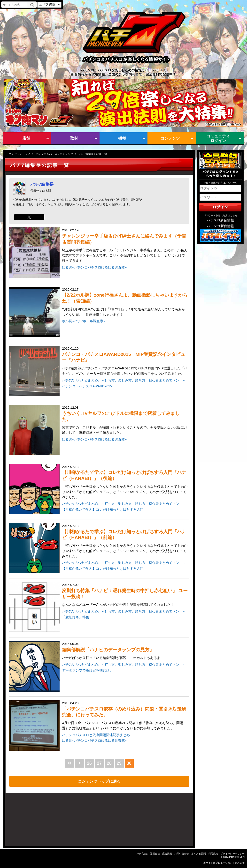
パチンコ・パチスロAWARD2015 (87, 386)
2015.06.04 (125, 651)
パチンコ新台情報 (220, 226)
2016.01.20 (125, 362)
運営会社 (155, 854)
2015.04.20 (125, 716)
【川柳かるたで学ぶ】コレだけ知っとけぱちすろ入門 (103, 510)
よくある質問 (199, 854)
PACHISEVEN (237, 857)
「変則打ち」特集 (76, 617)
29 (119, 763)
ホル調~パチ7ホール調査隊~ (83, 321)
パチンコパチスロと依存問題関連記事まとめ (96, 735)
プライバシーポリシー (232, 854)
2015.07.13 (125, 483)
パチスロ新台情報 (220, 220)
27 (99, 763)
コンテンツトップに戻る (99, 781)
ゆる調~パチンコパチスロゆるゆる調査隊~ (94, 267)
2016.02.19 (125, 246)
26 (89, 763)
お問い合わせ (182, 854)
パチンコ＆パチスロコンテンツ (54, 154)
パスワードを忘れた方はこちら (220, 215)
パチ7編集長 (42, 184)
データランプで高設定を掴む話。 (87, 670)
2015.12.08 (125, 421)
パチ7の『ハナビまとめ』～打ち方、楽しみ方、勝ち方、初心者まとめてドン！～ (124, 380)
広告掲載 (167, 854)
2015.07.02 (125, 595)
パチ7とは (142, 854)
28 (109, 763)
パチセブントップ (19, 154)
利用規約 (213, 854)
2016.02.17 (125, 303)
